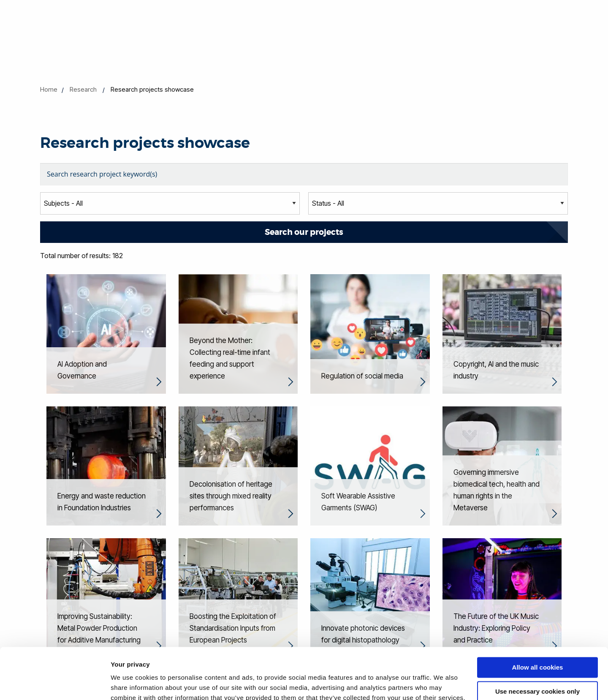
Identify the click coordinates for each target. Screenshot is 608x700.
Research (83, 89)
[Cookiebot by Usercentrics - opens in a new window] (55, 684)
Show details (130, 683)
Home (49, 89)
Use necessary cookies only (537, 643)
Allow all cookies (538, 620)
